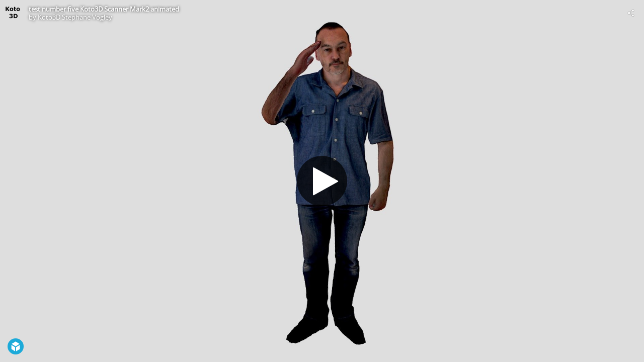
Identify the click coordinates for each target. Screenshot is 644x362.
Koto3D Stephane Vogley (75, 17)
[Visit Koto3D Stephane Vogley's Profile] (13, 13)
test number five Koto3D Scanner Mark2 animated (104, 9)
